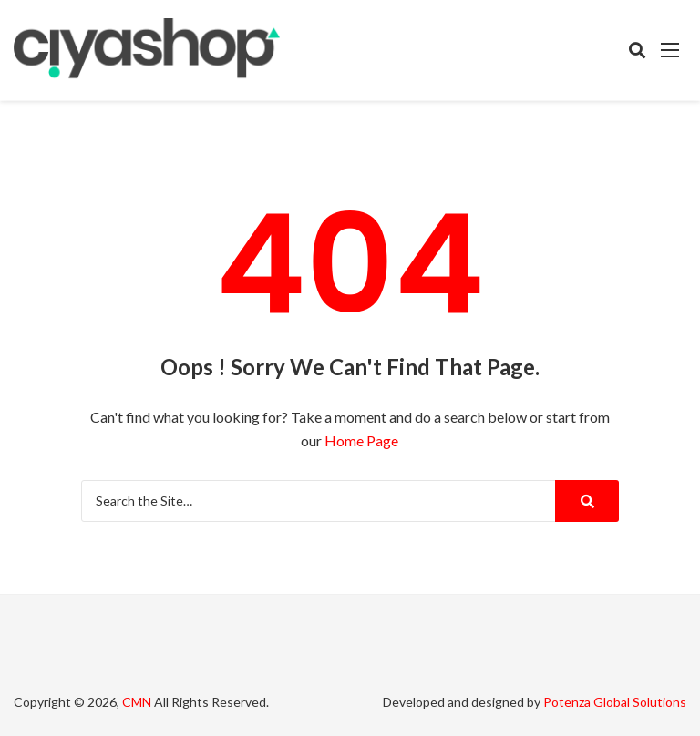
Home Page (361, 440)
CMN (137, 702)
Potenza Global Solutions (615, 702)
